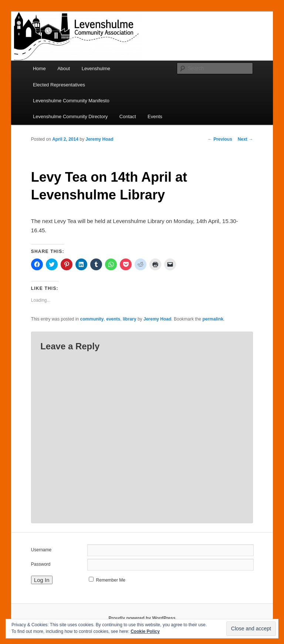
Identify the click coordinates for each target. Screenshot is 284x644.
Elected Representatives (59, 85)
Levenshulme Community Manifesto (71, 101)
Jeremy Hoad (99, 139)
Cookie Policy (145, 631)
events (113, 319)
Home (39, 68)
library (130, 319)
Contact (128, 117)
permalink (213, 319)
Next (245, 139)
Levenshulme (96, 68)
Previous (220, 139)
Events (155, 117)
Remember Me (111, 580)
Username (41, 550)
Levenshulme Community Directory (70, 117)
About (64, 68)
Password (41, 564)
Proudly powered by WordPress (142, 618)
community (92, 319)
